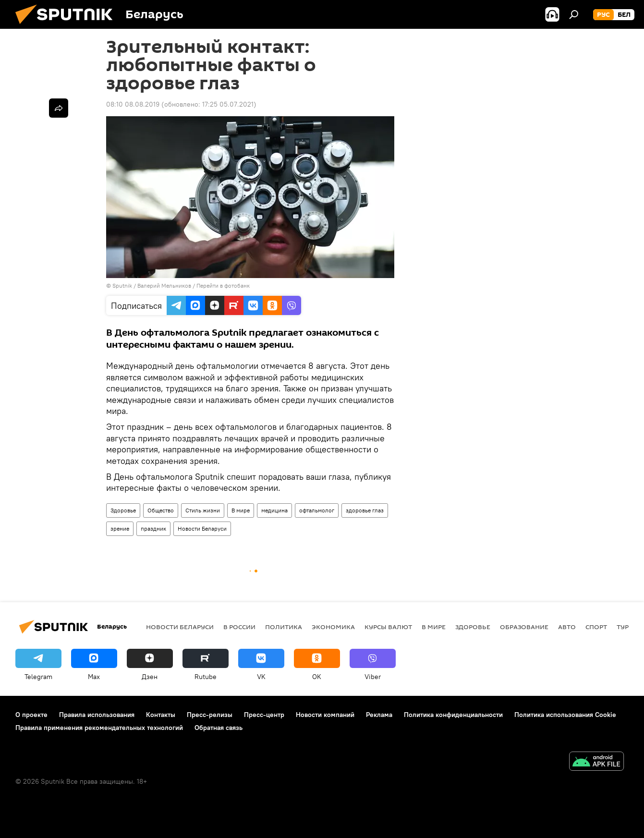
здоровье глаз (365, 510)
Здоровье (123, 510)
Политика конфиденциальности (453, 715)
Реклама (379, 715)
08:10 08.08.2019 (133, 104)
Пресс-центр (264, 715)
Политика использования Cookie (565, 715)
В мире (241, 510)
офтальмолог (317, 510)
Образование (524, 627)
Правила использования (97, 715)
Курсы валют (388, 627)
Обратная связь (219, 728)
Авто (567, 627)
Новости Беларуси (202, 528)
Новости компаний (325, 715)
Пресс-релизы (210, 715)
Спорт (596, 627)
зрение (120, 528)
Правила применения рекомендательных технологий (99, 728)
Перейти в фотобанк (223, 285)
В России (239, 627)
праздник (153, 528)
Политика (284, 627)
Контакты (161, 715)
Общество (161, 510)
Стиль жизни (203, 510)
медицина (274, 510)
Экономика (333, 627)
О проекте (31, 715)
